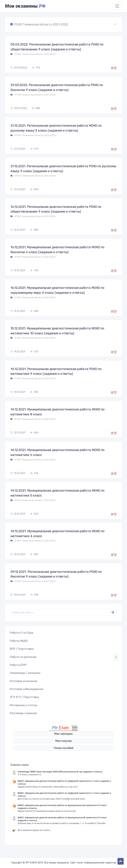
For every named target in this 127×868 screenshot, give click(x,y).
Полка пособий (64, 748)
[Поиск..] (60, 612)
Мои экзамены (25, 6)
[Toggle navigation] (117, 6)
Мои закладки (63, 734)
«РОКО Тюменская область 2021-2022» (35, 54)
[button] (63, 25)
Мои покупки (64, 741)
